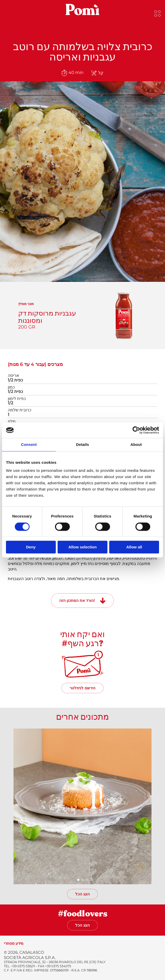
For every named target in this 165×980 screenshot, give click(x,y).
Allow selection (82, 547)
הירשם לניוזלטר (82, 688)
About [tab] (136, 444)
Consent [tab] (29, 444)
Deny (31, 547)
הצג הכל (82, 894)
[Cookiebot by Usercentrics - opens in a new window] (136, 430)
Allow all (134, 547)
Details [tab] (82, 444)
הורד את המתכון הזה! (77, 600)
